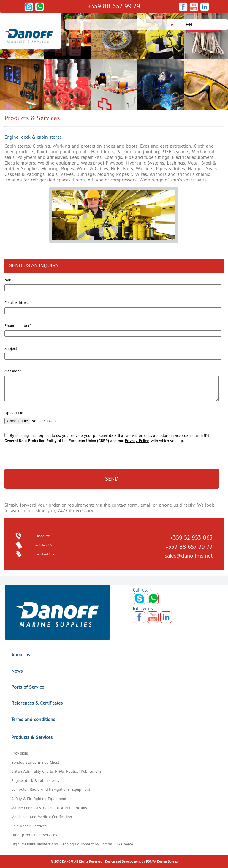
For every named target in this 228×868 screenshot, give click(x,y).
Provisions (20, 753)
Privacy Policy (137, 441)
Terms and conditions (33, 719)
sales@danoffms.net (189, 556)
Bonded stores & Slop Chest (35, 762)
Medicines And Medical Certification (42, 817)
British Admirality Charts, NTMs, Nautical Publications (56, 771)
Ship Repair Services (29, 826)
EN (189, 25)
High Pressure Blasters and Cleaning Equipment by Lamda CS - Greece (72, 844)
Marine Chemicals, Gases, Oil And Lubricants (49, 808)
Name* (10, 280)
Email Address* (18, 303)
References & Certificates (37, 703)
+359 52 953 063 (191, 538)
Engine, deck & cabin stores (35, 780)
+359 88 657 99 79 (114, 6)
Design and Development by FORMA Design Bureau (141, 862)
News (17, 671)
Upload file (14, 413)
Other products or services (34, 835)
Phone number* (18, 325)
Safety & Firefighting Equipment (39, 799)
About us (21, 655)
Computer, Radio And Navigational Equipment (51, 789)
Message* (13, 371)
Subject (11, 348)
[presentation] (38, 452)
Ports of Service (28, 687)
